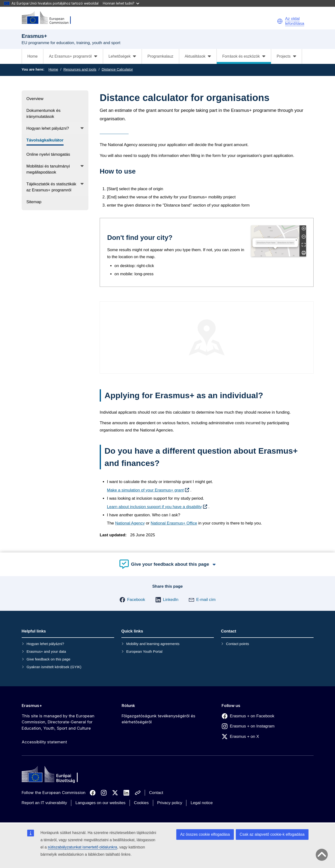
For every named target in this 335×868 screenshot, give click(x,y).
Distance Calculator (117, 69)
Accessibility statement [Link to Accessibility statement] (44, 742)
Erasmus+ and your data (46, 651)
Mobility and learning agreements (153, 644)
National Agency (130, 523)
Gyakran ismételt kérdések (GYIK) (54, 667)
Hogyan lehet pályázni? (45, 644)
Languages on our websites (100, 803)
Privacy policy (170, 803)
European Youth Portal (144, 651)
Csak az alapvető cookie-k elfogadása (272, 834)
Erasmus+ (32, 706)
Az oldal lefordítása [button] (295, 21)
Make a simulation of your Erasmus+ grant (145, 490)
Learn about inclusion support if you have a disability (154, 507)
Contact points (237, 644)
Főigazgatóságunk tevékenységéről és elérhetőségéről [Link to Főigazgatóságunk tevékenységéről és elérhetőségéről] (158, 719)
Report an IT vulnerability (44, 803)
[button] (280, 21)
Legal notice (202, 803)
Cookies (141, 803)
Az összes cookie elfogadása (205, 834)
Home (33, 56)
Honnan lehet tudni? (121, 3)
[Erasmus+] (49, 18)
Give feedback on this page (48, 659)
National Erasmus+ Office (174, 523)
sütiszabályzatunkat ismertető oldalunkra (82, 847)
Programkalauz (160, 56)
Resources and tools (80, 69)
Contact (156, 793)
